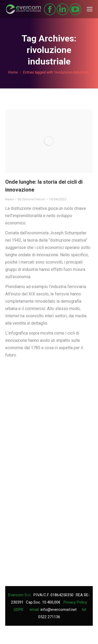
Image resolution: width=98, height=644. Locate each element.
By (31, 199)
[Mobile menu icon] (90, 9)
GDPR (18, 610)
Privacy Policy (75, 602)
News (10, 199)
